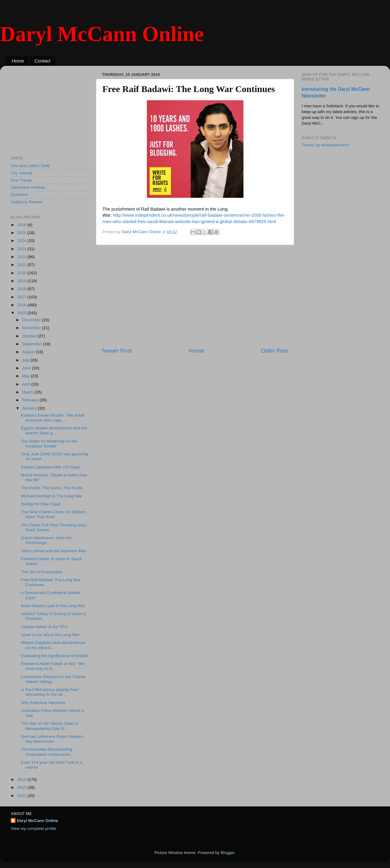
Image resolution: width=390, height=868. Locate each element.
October (30, 336)
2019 (22, 281)
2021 (22, 265)
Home (18, 61)
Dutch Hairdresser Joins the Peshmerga (46, 540)
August (29, 352)
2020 (22, 273)
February (31, 400)
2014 (22, 779)
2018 (22, 289)
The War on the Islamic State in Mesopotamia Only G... (50, 726)
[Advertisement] (195, 296)
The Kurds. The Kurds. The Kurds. (52, 488)
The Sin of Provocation (42, 572)
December (32, 320)
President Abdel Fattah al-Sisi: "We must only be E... (53, 666)
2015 (22, 313)
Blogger (228, 853)
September (33, 344)
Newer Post (117, 351)
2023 (22, 249)
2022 (22, 257)
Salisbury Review (27, 202)
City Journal (21, 173)
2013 (22, 787)
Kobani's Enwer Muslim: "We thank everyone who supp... (53, 418)
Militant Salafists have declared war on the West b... (53, 645)
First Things (21, 180)
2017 (22, 297)
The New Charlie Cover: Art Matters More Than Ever (53, 514)
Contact (43, 61)
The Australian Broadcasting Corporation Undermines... (47, 752)
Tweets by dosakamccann (325, 145)
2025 (22, 233)
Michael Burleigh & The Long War (52, 496)
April (27, 384)
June (27, 368)
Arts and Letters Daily (30, 166)
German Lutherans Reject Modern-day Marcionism (53, 739)
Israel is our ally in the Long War (50, 635)
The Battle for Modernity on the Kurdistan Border (49, 444)
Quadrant (19, 195)
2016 (22, 305)
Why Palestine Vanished (43, 703)
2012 (22, 796)
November (32, 328)
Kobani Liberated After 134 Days (51, 467)
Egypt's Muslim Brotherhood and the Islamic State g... (54, 430)
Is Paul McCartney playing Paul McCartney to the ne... (50, 692)
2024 (22, 241)
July (26, 360)
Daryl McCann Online (102, 34)
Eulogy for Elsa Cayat (41, 504)
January (30, 408)
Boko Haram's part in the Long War (53, 606)
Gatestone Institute (28, 187)
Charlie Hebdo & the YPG (44, 627)
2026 (22, 225)
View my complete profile (34, 829)
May (26, 376)
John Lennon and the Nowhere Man (54, 551)
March (28, 392)
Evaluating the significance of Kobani (55, 656)
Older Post (274, 351)
